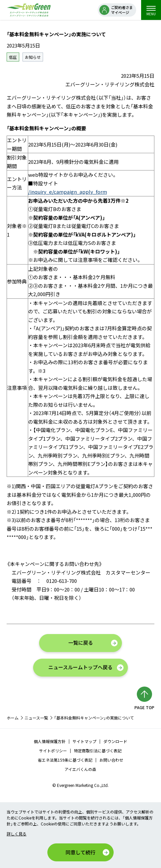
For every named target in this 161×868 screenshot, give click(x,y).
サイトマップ (84, 741)
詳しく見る (17, 834)
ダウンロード (115, 741)
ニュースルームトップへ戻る (80, 667)
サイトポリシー (53, 751)
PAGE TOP (144, 707)
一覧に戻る (81, 643)
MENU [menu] (151, 11)
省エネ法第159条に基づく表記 (65, 760)
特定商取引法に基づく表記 (98, 751)
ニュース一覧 (36, 718)
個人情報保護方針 (50, 741)
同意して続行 (80, 852)
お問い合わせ (111, 760)
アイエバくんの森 (80, 769)
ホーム (13, 718)
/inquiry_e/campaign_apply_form (68, 192)
